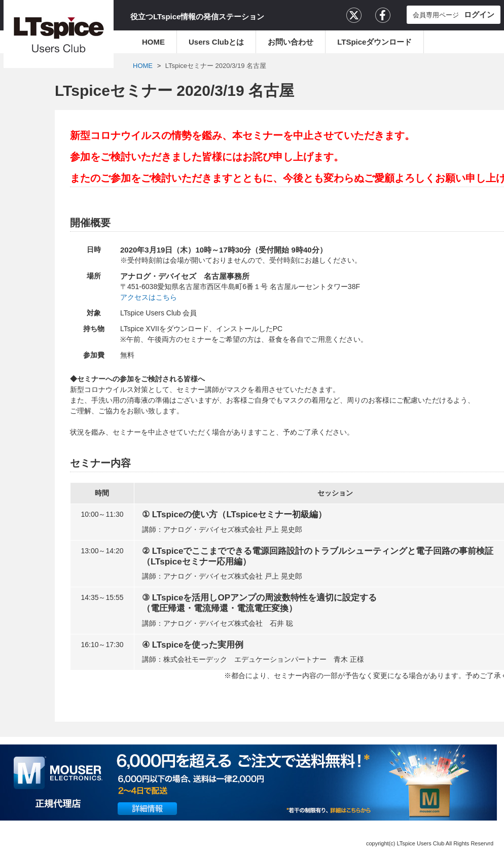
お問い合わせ (291, 42)
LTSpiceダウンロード (374, 42)
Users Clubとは (216, 42)
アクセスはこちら (149, 297)
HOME (153, 42)
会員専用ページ (454, 14)
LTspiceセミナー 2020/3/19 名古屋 (216, 66)
